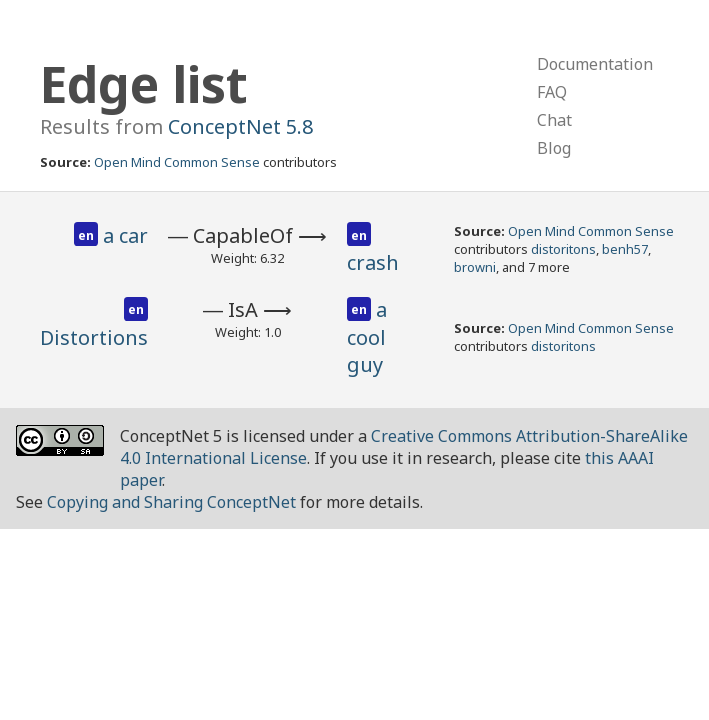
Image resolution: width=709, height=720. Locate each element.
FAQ (552, 92)
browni (475, 267)
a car (125, 235)
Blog (554, 148)
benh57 (625, 249)
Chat (554, 120)
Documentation (595, 64)
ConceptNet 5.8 (240, 126)
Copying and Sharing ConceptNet (171, 502)
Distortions (94, 337)
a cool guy (367, 337)
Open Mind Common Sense (177, 162)
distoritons (563, 249)
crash (373, 262)
